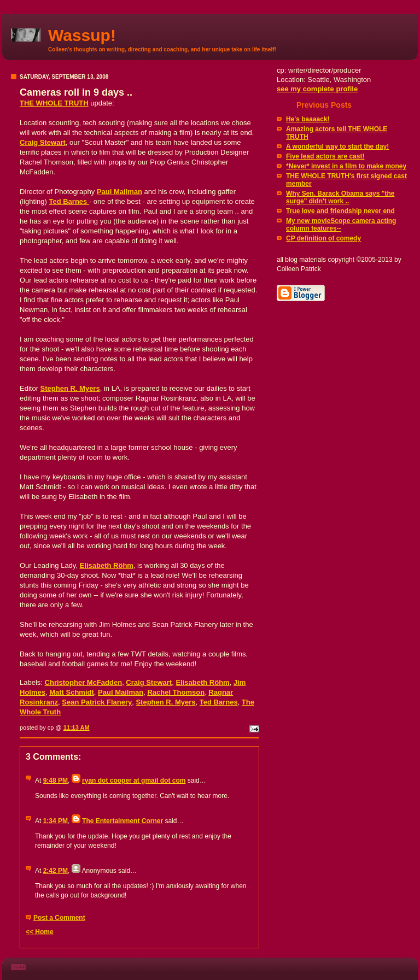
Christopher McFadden (84, 682)
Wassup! (82, 35)
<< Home (40, 932)
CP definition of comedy (323, 238)
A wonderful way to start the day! (337, 146)
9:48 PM (56, 781)
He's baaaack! (308, 119)
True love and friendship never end (340, 211)
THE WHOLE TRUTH (54, 103)
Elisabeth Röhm (202, 682)
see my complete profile (317, 89)
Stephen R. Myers (70, 388)
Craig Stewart (43, 142)
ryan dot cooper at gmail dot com (134, 781)
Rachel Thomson (176, 692)
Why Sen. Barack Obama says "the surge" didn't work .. (340, 197)
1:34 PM (56, 821)
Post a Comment (59, 918)
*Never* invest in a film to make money (346, 166)
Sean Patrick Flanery (97, 702)
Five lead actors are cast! (325, 156)
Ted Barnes (69, 201)
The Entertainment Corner (122, 821)
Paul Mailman (119, 192)
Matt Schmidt (72, 692)
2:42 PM (56, 871)
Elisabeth (107, 565)
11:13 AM (77, 727)
